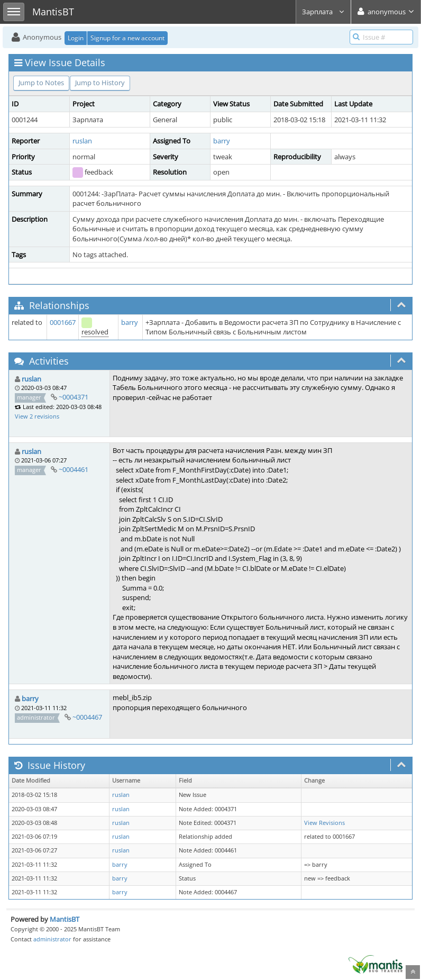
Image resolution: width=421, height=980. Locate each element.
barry (222, 141)
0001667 (63, 322)
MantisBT (65, 919)
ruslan (82, 141)
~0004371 (74, 397)
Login (76, 38)
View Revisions (324, 823)
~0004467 (87, 717)
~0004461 (74, 469)
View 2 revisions (37, 416)
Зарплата (323, 12)
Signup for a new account (127, 38)
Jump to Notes (41, 83)
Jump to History (100, 83)
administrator (52, 939)
